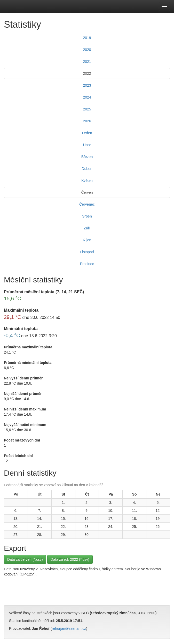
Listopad (87, 252)
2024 (87, 97)
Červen (87, 192)
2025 (87, 109)
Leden (87, 133)
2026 (87, 121)
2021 (87, 62)
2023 (87, 85)
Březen (87, 157)
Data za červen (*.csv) (25, 559)
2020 (87, 50)
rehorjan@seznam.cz (69, 628)
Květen (87, 181)
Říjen (87, 240)
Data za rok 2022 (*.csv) (70, 559)
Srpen (87, 216)
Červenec (87, 204)
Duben (87, 169)
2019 (87, 38)
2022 (87, 73)
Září (87, 228)
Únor (87, 145)
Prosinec (87, 264)
